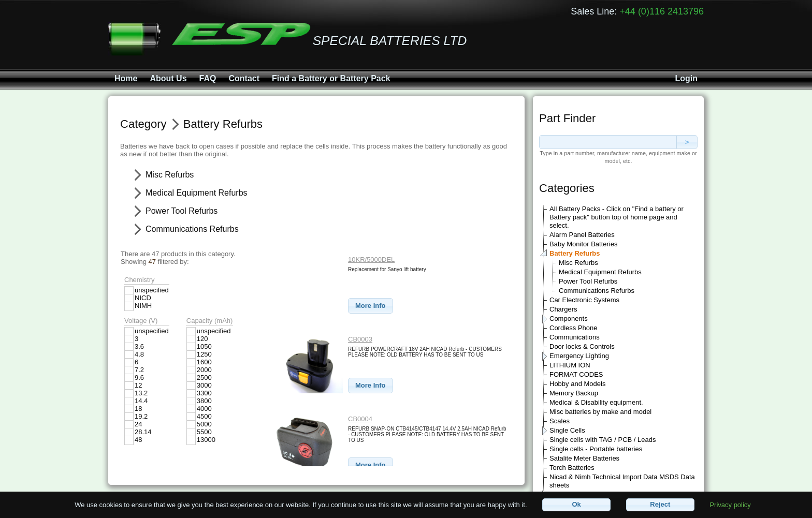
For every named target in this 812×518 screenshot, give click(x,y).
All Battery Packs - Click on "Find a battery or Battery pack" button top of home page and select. (617, 217)
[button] (371, 306)
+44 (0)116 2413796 (662, 11)
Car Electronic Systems (584, 300)
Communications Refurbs (597, 291)
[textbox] (608, 142)
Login (686, 78)
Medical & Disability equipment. (596, 402)
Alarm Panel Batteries (582, 235)
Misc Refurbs (578, 263)
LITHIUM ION (570, 365)
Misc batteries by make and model (600, 412)
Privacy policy (730, 504)
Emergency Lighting (579, 356)
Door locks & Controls (582, 346)
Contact (244, 78)
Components (569, 319)
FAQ (208, 78)
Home (126, 78)
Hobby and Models (577, 384)
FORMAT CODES (576, 374)
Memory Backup (574, 393)
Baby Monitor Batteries (584, 244)
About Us (168, 78)
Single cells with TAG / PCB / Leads (603, 440)
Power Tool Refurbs (588, 281)
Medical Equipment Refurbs (600, 272)
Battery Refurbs (575, 253)
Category (143, 124)
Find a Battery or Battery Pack (331, 78)
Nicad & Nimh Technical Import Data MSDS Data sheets (622, 481)
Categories (567, 188)
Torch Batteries (572, 468)
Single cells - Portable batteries (596, 449)
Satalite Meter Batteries (584, 458)
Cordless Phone (574, 328)
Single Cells (567, 430)
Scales (560, 421)
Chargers (563, 309)
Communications (575, 337)
